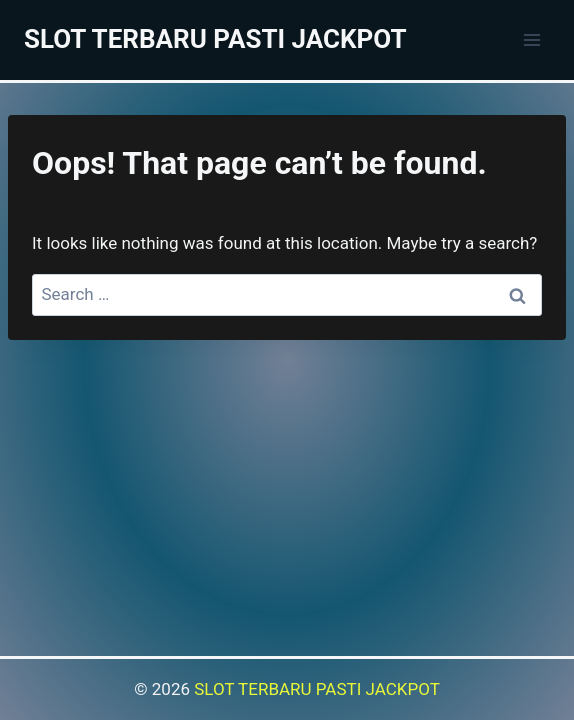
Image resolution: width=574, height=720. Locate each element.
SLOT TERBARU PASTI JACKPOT (317, 689)
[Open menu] (531, 39)
